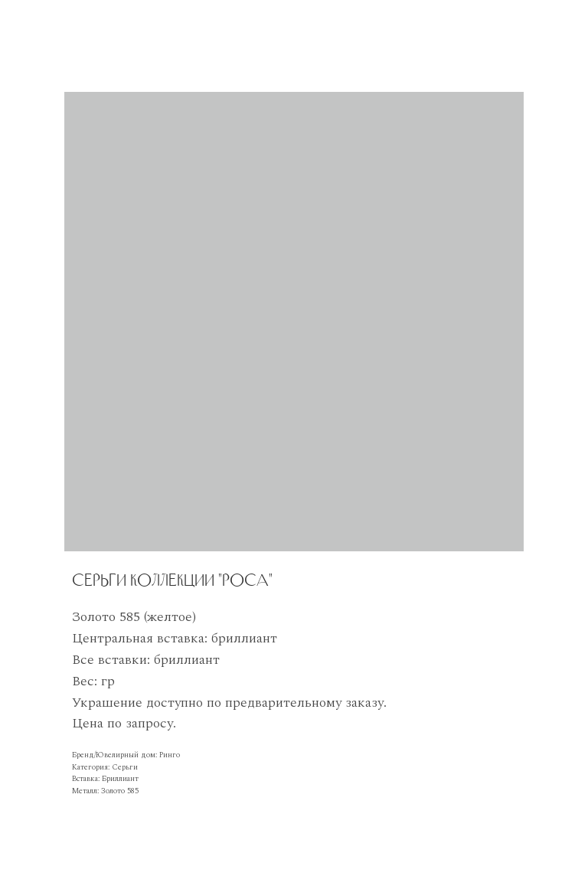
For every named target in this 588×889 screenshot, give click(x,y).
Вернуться (46, 21)
